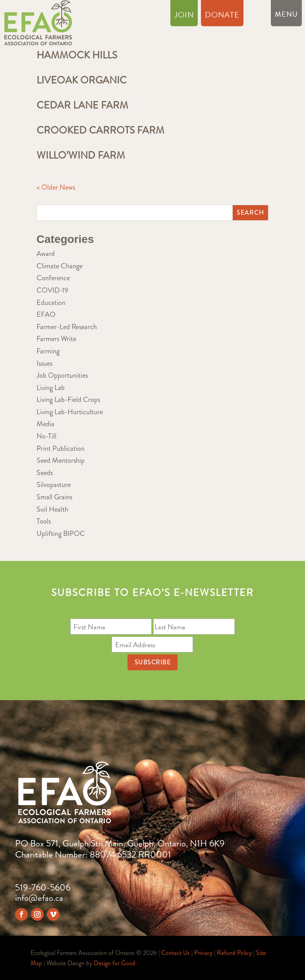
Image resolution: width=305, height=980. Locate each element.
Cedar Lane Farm (82, 105)
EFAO (46, 314)
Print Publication (61, 448)
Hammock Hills (77, 55)
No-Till (46, 436)
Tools (44, 521)
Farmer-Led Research (67, 327)
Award (46, 254)
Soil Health (52, 509)
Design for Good (115, 963)
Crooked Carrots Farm (100, 130)
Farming (48, 351)
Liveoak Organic (82, 80)
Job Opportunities (62, 375)
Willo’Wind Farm (81, 155)
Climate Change (60, 266)
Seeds (45, 473)
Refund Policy (234, 953)
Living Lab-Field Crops (68, 400)
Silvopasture (54, 485)
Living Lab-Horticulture (70, 412)
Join (184, 16)
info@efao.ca (39, 898)
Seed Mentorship (61, 460)
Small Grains (54, 497)
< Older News (56, 187)
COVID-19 (52, 290)
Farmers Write (56, 339)
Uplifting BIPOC (61, 534)
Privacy (203, 953)
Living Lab (51, 388)
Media (45, 424)
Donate (222, 16)
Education (51, 303)
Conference (53, 278)
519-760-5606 (43, 888)
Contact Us (176, 953)
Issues (44, 363)
